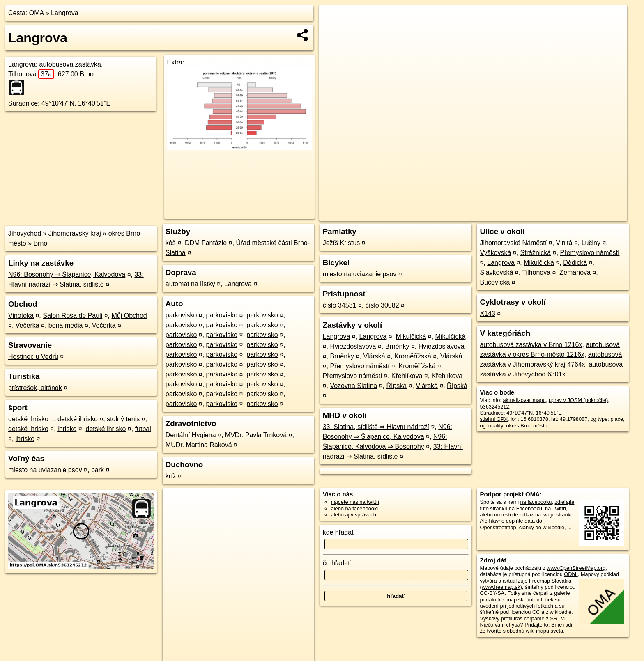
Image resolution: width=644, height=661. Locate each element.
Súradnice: (24, 103)
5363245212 (494, 407)
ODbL (571, 574)
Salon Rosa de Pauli (72, 316)
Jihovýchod (25, 233)
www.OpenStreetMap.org (576, 568)
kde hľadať (339, 532)
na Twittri (555, 508)
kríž (171, 476)
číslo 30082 (382, 305)
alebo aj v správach (354, 515)
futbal (143, 429)
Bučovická (495, 282)
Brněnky (397, 346)
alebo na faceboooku (355, 508)
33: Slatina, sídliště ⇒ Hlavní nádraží (376, 427)
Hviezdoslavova (353, 346)
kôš (171, 243)
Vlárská (374, 356)
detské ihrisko (28, 419)
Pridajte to (536, 625)
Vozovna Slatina (353, 386)
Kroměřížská (413, 356)
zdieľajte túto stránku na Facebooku (527, 505)
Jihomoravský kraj (75, 233)
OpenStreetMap (485, 215)
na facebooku (536, 502)
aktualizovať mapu (524, 400)
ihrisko (67, 429)
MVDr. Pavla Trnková (256, 435)
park (98, 470)
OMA (37, 13)
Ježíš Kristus (342, 243)
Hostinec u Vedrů (33, 357)
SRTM (557, 619)
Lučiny (591, 243)
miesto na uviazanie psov (45, 470)
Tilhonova (31, 74)
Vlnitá (564, 243)
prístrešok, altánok (35, 388)
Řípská (396, 386)
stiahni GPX (494, 419)
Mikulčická (411, 336)
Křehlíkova (407, 376)
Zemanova (575, 272)
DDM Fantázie (206, 243)
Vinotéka (21, 316)
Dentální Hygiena (191, 435)
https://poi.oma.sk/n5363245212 (590, 215)
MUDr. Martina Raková (199, 445)
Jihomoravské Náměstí (513, 243)
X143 (487, 313)
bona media (66, 325)
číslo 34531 (340, 305)
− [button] (333, 32)
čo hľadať (337, 563)
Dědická (575, 263)
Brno (40, 243)
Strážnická (536, 253)
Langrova (65, 13)
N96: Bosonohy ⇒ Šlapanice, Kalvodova (67, 274)
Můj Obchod (129, 316)
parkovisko (181, 315)
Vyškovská (495, 253)
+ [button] (333, 19)
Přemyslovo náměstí (360, 366)
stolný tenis (123, 419)
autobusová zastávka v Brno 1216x (531, 345)
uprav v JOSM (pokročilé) (578, 400)
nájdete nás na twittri (355, 502)
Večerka (28, 325)
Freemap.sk (528, 215)
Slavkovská (496, 272)
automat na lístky (190, 284)
